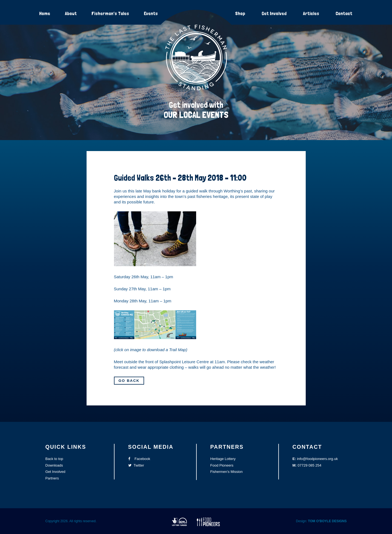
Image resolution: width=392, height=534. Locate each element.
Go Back (129, 381)
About (71, 13)
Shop (240, 13)
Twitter (136, 465)
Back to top (54, 459)
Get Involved (274, 13)
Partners (52, 478)
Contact (344, 13)
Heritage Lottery (223, 459)
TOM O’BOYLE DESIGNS (327, 521)
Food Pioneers (222, 465)
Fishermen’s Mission (227, 472)
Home (45, 13)
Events (151, 13)
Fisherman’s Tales (110, 13)
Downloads (54, 465)
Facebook (139, 459)
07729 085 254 (309, 465)
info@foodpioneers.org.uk (317, 459)
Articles (311, 13)
